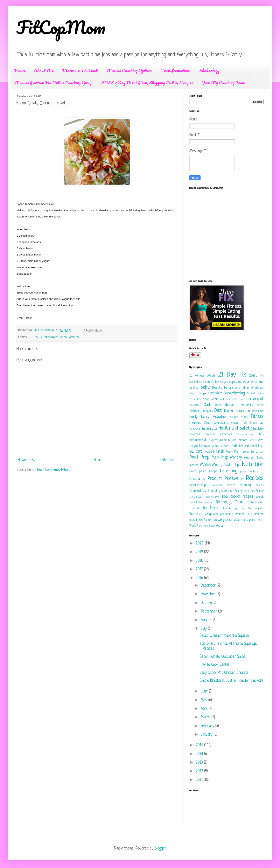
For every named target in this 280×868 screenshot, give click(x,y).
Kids (235, 446)
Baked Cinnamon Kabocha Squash (224, 636)
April (205, 709)
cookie (235, 399)
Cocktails (224, 399)
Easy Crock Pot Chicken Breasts (224, 673)
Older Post (168, 460)
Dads (208, 405)
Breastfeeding (234, 394)
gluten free (239, 423)
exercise (258, 411)
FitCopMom (61, 27)
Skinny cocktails (245, 491)
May (205, 700)
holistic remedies (219, 434)
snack (260, 497)
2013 (200, 763)
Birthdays (257, 388)
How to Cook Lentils (215, 665)
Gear (207, 423)
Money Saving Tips (226, 465)
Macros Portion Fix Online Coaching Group (54, 83)
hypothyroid (198, 440)
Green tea (256, 423)
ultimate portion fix (236, 509)
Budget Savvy (255, 394)
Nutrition (253, 465)
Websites (196, 514)
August (207, 620)
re (243, 479)
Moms (205, 465)
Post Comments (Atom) (54, 470)
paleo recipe (208, 471)
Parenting (229, 471)
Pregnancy (197, 479)
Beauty (217, 388)
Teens (239, 502)
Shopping (214, 491)
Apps (246, 382)
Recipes (74, 337)
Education (243, 411)
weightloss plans (245, 520)
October (207, 603)
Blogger (160, 849)
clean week (210, 399)
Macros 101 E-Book (80, 70)
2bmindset (196, 382)
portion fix (256, 472)
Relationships (198, 485)
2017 (200, 569)
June (205, 692)
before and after (237, 388)
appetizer (235, 382)
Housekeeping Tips (250, 435)
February (208, 726)
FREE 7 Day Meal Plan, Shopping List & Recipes (147, 83)
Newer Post (26, 460)
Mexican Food (254, 458)
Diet (218, 411)
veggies (259, 509)
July (204, 629)
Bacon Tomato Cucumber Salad (222, 657)
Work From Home (200, 526)
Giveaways (221, 423)
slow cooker (212, 497)
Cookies (245, 399)
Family (194, 417)
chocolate (196, 399)
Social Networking (201, 503)
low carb (196, 452)
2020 (200, 544)
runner (231, 485)
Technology (224, 502)
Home (20, 70)
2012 (200, 771)
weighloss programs (219, 514)
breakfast (51, 337)
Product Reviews (223, 479)
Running (245, 485)
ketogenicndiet (209, 446)
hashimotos (210, 429)
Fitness (257, 417)
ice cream (240, 440)
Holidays (195, 434)
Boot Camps (198, 394)
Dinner (229, 411)
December (209, 586)
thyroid (194, 509)
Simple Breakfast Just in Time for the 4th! (231, 681)
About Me (44, 70)
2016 (200, 578)
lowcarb (210, 452)
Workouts (217, 526)
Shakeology (209, 70)
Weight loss (244, 514)
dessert (231, 405)
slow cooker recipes (238, 497)
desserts (247, 405)
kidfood (225, 446)
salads (260, 485)
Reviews (217, 485)
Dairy (218, 405)
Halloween (195, 429)
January (207, 735)
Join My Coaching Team (224, 83)
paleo (193, 471)
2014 (200, 754)
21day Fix (256, 376)
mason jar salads (253, 452)
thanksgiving (255, 502)
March (206, 717)
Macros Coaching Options (130, 70)
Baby (205, 388)
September (209, 612)
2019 (200, 552)
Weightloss (225, 520)
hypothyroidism (219, 440)
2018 (200, 561)
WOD (261, 520)
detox (260, 405)
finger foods (239, 417)
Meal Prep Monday (227, 458)
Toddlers (210, 508)
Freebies (195, 423)
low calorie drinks (251, 446)
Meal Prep (199, 457)
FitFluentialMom (44, 330)
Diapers (208, 411)
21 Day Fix (36, 337)
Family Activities (214, 417)
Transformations (176, 70)
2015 (200, 745)
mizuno (194, 465)
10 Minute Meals (202, 376)
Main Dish (233, 452)
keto (252, 440)
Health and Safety (235, 428)
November (209, 594)
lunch (63, 337)
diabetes (195, 411)
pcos (243, 472)
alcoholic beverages (215, 382)
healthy (258, 429)
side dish (227, 491)
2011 (200, 780)
